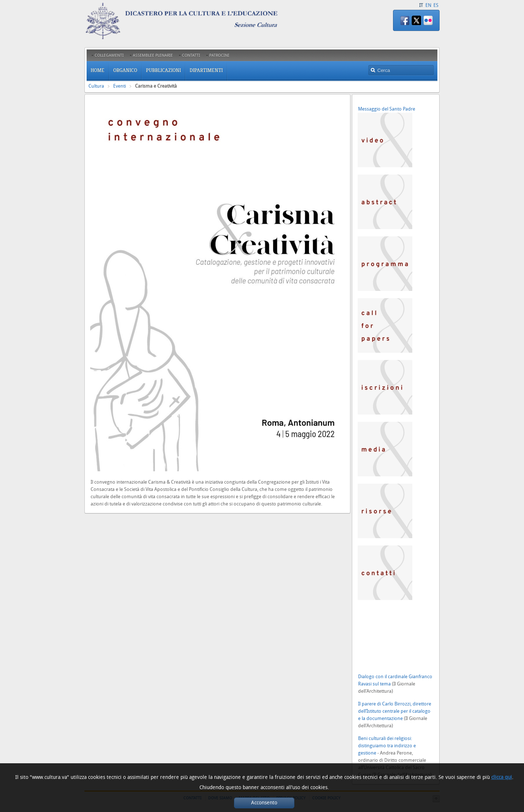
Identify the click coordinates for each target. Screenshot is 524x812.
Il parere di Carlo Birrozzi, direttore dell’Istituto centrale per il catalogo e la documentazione (395, 711)
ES (436, 5)
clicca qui (502, 777)
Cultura (96, 86)
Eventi (120, 86)
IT (421, 5)
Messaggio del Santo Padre (387, 109)
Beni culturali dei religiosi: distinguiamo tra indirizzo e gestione (387, 746)
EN (428, 5)
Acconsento (264, 803)
